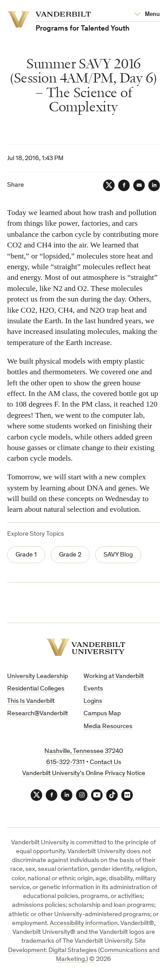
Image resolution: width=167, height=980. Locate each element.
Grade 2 (70, 555)
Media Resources (108, 727)
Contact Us (105, 762)
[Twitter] (109, 185)
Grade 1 (26, 555)
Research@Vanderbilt (38, 714)
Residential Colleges (36, 689)
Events (93, 689)
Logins (93, 701)
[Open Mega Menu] (147, 15)
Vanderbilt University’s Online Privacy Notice (84, 774)
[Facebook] (124, 185)
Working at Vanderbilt (114, 676)
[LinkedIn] (154, 185)
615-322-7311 (66, 762)
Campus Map (102, 714)
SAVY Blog (118, 555)
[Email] (139, 185)
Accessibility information (84, 923)
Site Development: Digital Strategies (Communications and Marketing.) (84, 950)
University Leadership (38, 676)
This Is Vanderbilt (31, 701)
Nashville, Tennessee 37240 (84, 751)
